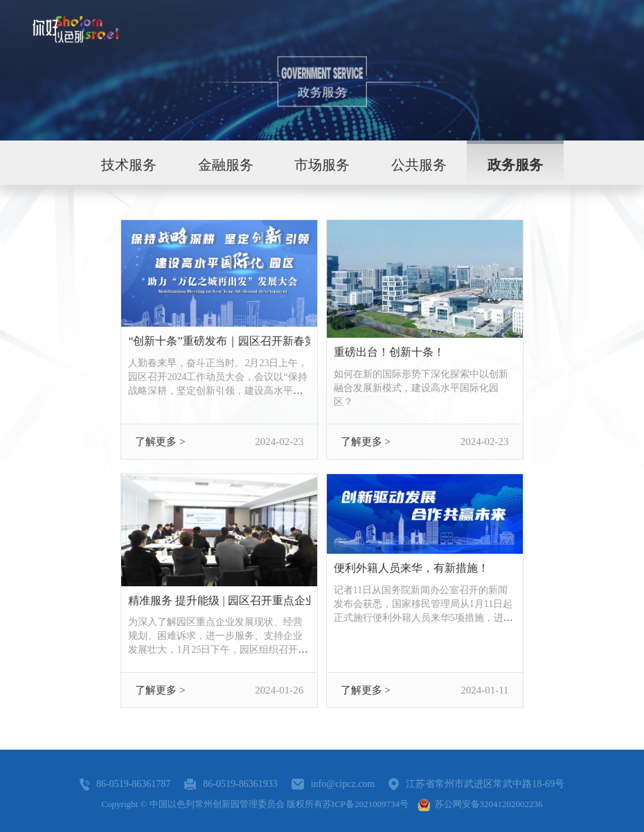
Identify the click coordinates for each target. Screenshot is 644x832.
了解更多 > (160, 442)
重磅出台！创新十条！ (389, 352)
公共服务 (419, 165)
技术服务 (129, 165)
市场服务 (322, 165)
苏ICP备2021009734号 (366, 804)
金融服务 (226, 165)
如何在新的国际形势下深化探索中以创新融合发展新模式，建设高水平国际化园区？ (421, 388)
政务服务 (515, 165)
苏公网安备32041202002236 (480, 804)
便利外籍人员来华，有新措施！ (411, 568)
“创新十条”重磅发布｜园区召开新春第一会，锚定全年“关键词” (219, 341)
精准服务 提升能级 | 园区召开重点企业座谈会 (219, 600)
